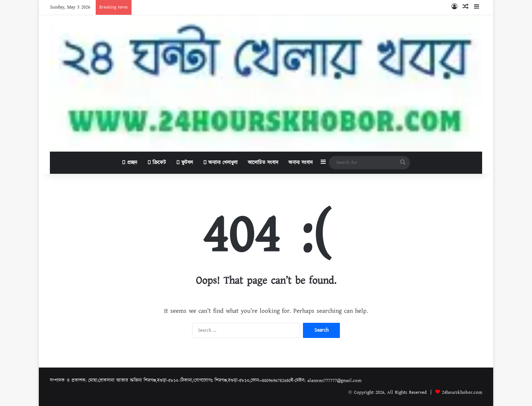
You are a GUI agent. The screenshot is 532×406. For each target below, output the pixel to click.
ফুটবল (185, 163)
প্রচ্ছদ (129, 163)
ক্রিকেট (157, 163)
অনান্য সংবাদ (301, 163)
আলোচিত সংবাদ (263, 163)
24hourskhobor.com (462, 393)
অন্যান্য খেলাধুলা (220, 163)
